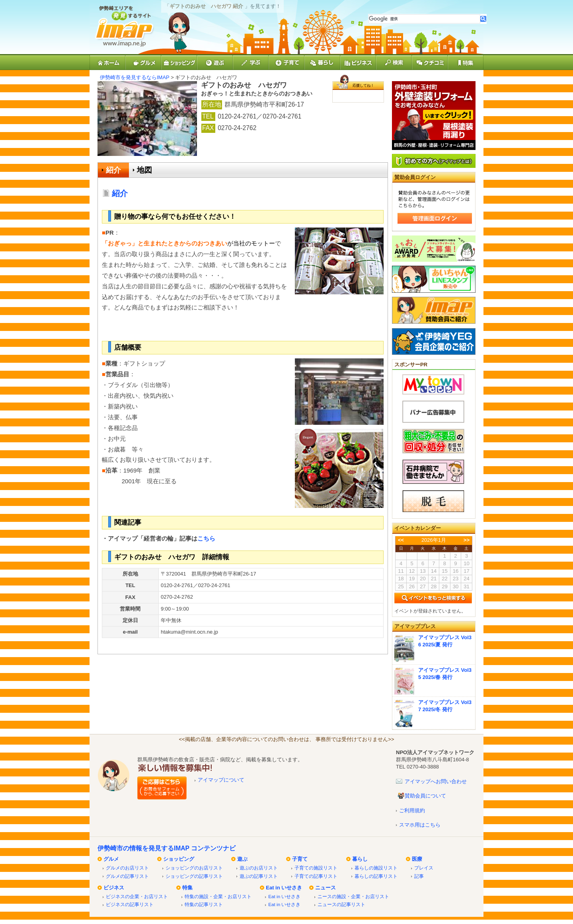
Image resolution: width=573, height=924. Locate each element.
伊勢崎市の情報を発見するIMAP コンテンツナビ (167, 848)
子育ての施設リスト (316, 868)
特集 (187, 888)
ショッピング (179, 859)
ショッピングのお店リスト (194, 868)
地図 (144, 170)
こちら (206, 538)
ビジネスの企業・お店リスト (137, 896)
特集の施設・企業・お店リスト (218, 896)
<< (401, 540)
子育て (300, 859)
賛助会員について (425, 796)
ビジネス (114, 888)
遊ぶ (242, 859)
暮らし (360, 859)
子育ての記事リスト (316, 876)
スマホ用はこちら (420, 825)
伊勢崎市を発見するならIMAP (135, 77)
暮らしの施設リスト (376, 868)
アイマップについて (221, 780)
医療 (417, 859)
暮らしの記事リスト (376, 876)
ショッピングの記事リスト (194, 876)
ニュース (325, 888)
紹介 (113, 170)
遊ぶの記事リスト (259, 876)
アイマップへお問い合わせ (436, 781)
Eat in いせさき (284, 888)
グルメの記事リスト (127, 876)
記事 (419, 876)
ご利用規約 (412, 810)
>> (467, 540)
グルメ (111, 859)
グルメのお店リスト (127, 868)
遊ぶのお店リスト (259, 868)
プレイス (424, 868)
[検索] (424, 19)
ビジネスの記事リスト (130, 904)
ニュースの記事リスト (341, 904)
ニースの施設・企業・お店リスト (353, 896)
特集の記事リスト (204, 904)
